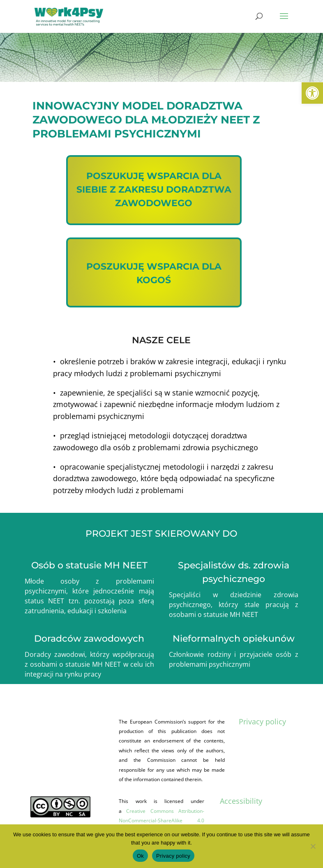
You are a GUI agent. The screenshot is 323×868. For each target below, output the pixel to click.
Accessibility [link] (241, 801)
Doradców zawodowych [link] (89, 639)
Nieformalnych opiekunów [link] (234, 639)
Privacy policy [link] (262, 721)
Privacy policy (173, 856)
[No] (313, 846)
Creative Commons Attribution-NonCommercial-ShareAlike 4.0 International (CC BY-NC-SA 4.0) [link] (161, 821)
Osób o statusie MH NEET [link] (89, 565)
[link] (312, 93)
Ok (140, 856)
